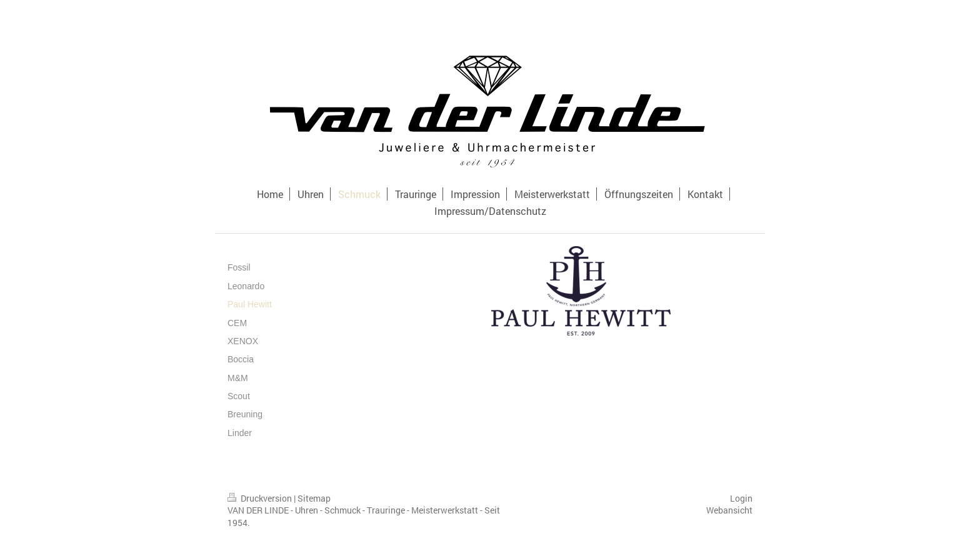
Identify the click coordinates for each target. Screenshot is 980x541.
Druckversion (261, 498)
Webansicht (729, 510)
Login (741, 498)
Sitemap (314, 498)
